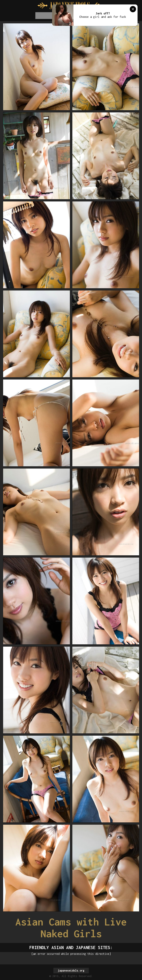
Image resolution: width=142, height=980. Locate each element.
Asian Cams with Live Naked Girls (71, 928)
